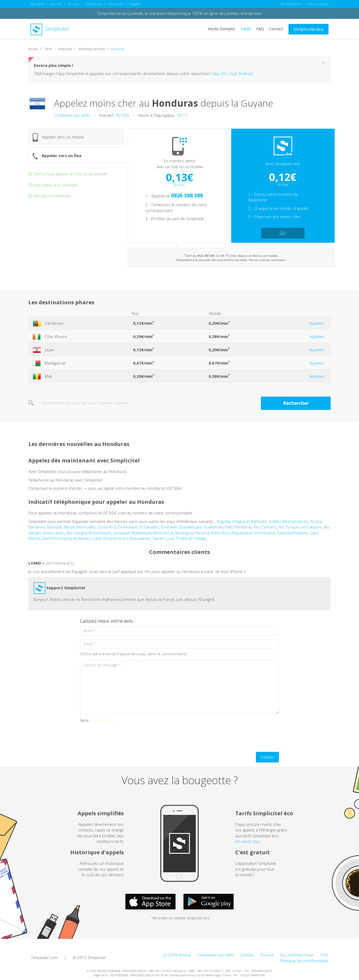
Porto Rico (220, 533)
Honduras (243, 527)
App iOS (219, 73)
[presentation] (120, 738)
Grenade (169, 527)
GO (283, 233)
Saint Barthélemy (292, 533)
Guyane (135, 4)
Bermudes (86, 527)
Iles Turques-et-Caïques (300, 527)
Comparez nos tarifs (216, 955)
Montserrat (163, 533)
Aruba (316, 521)
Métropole (37, 4)
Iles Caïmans (266, 527)
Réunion (74, 4)
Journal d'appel (319, 4)
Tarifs (246, 29)
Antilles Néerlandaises (288, 521)
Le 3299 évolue (177, 955)
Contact (276, 29)
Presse (267, 955)
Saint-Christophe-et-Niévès (66, 538)
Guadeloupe (94, 4)
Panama (202, 533)
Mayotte (56, 4)
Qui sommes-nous (297, 955)
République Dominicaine (253, 533)
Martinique (116, 4)
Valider (267, 757)
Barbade (55, 527)
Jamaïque (122, 533)
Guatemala (213, 527)
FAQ (260, 29)
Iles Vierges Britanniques (89, 533)
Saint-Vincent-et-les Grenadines (122, 538)
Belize (69, 527)
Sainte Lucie (163, 538)
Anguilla (223, 521)
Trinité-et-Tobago (191, 538)
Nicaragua (184, 533)
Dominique (128, 527)
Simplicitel (50, 29)
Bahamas (37, 527)
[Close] (323, 62)
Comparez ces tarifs (72, 115)
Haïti (229, 527)
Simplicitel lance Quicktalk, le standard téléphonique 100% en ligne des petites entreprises (180, 13)
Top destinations (291, 4)
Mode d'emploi (221, 29)
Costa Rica (107, 527)
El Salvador (149, 527)
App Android (241, 73)
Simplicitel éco (308, 29)
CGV (324, 955)
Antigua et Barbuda (249, 521)
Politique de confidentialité (304, 961)
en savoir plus (248, 841)
